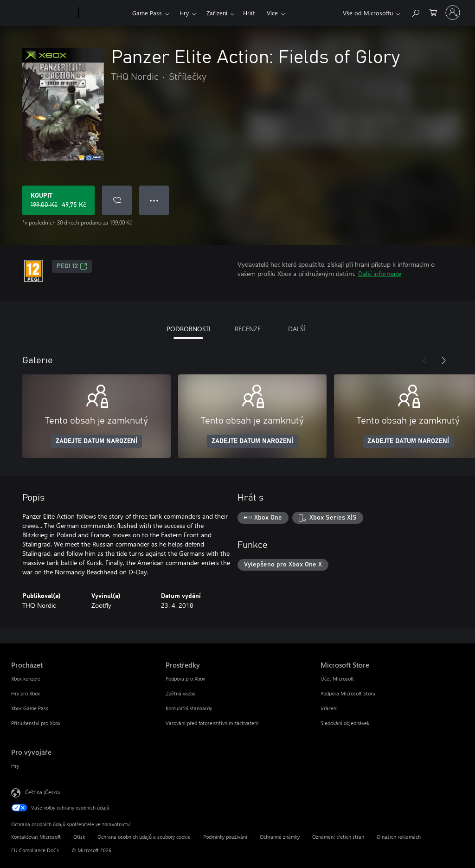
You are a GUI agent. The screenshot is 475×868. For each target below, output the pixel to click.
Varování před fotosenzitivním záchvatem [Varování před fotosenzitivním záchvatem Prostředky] (212, 723)
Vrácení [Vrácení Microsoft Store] (329, 708)
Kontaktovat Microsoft (36, 837)
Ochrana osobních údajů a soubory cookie (144, 837)
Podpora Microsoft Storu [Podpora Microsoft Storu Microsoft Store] (348, 693)
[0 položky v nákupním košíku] (433, 12)
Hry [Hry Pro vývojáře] (15, 766)
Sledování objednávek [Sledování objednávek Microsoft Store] (345, 723)
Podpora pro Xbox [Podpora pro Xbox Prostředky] (185, 678)
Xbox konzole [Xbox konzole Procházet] (26, 678)
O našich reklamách (399, 837)
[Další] (443, 360)
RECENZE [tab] (248, 329)
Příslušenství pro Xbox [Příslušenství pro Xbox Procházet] (36, 723)
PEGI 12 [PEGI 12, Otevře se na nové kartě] (72, 266)
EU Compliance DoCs (35, 850)
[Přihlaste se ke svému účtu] (453, 13)
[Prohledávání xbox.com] (415, 12)
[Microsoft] (43, 13)
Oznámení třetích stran (338, 837)
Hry (184, 13)
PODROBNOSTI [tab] (189, 329)
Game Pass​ (147, 13)
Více (272, 13)
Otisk (79, 837)
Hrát (249, 13)
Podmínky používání (225, 837)
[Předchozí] (425, 360)
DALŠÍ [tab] (297, 329)
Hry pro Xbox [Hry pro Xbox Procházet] (26, 693)
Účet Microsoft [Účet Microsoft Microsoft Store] (337, 678)
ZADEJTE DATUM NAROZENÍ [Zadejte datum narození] (96, 441)
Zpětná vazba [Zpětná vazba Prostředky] (181, 693)
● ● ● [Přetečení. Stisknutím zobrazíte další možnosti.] (154, 200)
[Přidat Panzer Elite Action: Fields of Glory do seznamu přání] (117, 200)
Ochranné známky (280, 837)
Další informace (380, 273)
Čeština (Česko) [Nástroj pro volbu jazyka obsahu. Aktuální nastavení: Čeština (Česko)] (42, 792)
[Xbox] (104, 13)
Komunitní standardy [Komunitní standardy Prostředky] (189, 708)
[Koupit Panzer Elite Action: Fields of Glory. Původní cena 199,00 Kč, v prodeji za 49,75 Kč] (58, 200)
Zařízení (217, 13)
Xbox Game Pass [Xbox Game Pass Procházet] (30, 708)
